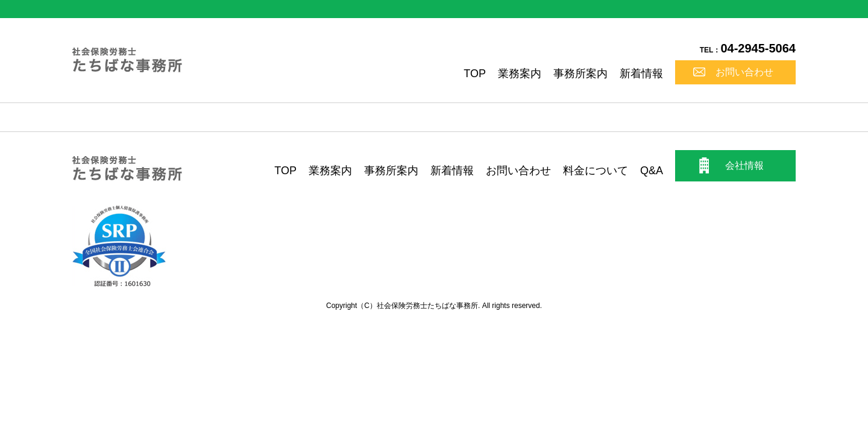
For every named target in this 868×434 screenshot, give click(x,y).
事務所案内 (580, 74)
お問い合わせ (744, 72)
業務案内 (520, 74)
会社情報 (744, 165)
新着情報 (641, 74)
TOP (475, 74)
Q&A (652, 171)
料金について (596, 171)
